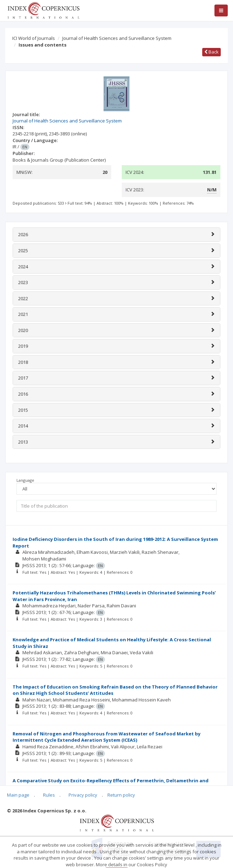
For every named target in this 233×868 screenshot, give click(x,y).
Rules (49, 795)
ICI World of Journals (34, 38)
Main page (18, 795)
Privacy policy (83, 795)
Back (211, 52)
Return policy (121, 795)
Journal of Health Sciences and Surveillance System (117, 38)
